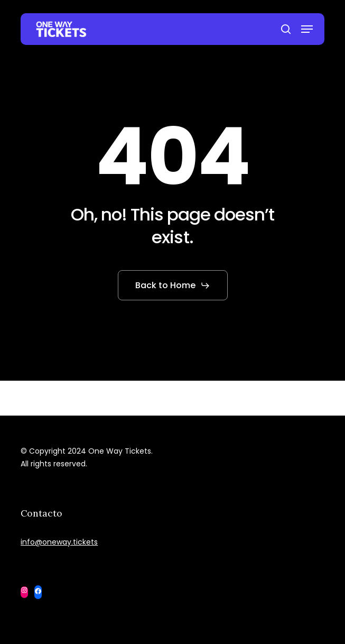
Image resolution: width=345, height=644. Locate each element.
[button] (307, 29)
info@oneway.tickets (59, 542)
